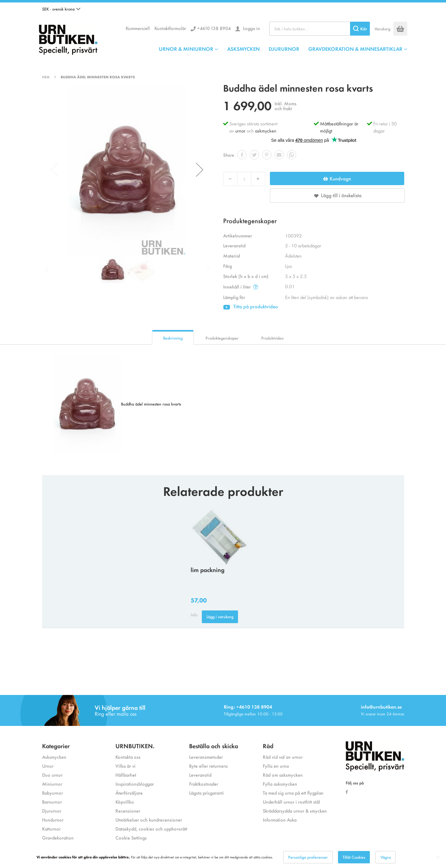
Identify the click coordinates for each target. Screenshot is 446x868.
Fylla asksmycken (280, 784)
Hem (46, 77)
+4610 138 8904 (214, 28)
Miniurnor (52, 784)
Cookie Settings (131, 838)
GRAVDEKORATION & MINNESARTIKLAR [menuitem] (355, 49)
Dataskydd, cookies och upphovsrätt (151, 829)
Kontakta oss (128, 757)
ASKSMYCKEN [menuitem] (243, 49)
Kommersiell (138, 28)
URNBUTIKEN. (135, 746)
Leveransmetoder (206, 757)
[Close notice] (438, 857)
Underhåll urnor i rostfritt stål (291, 802)
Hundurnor (53, 820)
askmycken (266, 130)
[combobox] (320, 29)
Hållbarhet (126, 775)
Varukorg (382, 29)
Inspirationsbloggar (135, 784)
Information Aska (280, 820)
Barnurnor (52, 802)
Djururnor (52, 811)
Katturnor (51, 829)
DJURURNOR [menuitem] (284, 49)
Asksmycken (54, 757)
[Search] (360, 29)
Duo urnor (52, 775)
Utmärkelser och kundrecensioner (149, 820)
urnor (240, 130)
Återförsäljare (129, 793)
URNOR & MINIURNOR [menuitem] (186, 49)
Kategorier (56, 746)
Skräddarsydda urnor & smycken (295, 811)
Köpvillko (125, 802)
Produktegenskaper (222, 338)
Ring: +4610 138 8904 (248, 707)
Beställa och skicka (214, 746)
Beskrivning (173, 338)
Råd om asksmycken (283, 775)
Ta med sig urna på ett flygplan (293, 793)
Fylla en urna (276, 766)
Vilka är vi (126, 766)
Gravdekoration (58, 838)
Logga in (251, 28)
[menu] (283, 49)
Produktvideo (272, 338)
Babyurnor (52, 793)
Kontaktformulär (170, 28)
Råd (268, 746)
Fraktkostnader (204, 784)
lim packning (208, 569)
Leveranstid (200, 775)
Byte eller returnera (208, 766)
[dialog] (223, 857)
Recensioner (128, 811)
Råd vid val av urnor (283, 757)
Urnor (48, 766)
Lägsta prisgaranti (206, 793)
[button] (61, 9)
